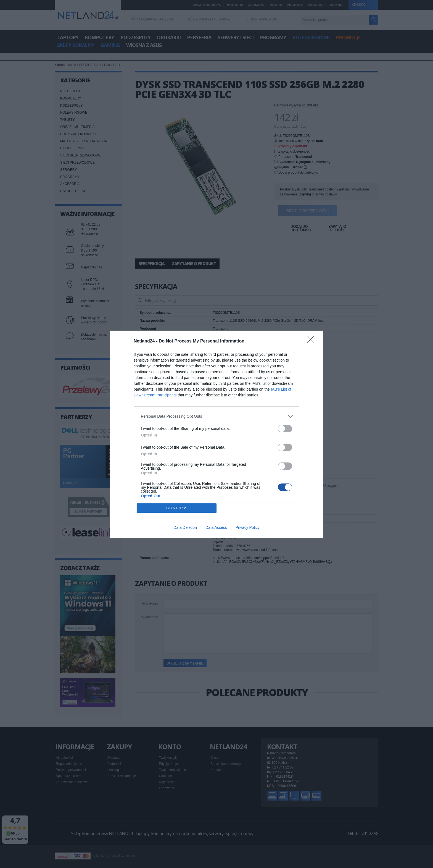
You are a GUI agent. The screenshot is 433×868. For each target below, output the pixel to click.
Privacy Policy (248, 527)
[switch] (285, 429)
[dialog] (216, 434)
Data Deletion (185, 527)
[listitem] (216, 416)
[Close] (312, 341)
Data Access (216, 527)
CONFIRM (177, 508)
